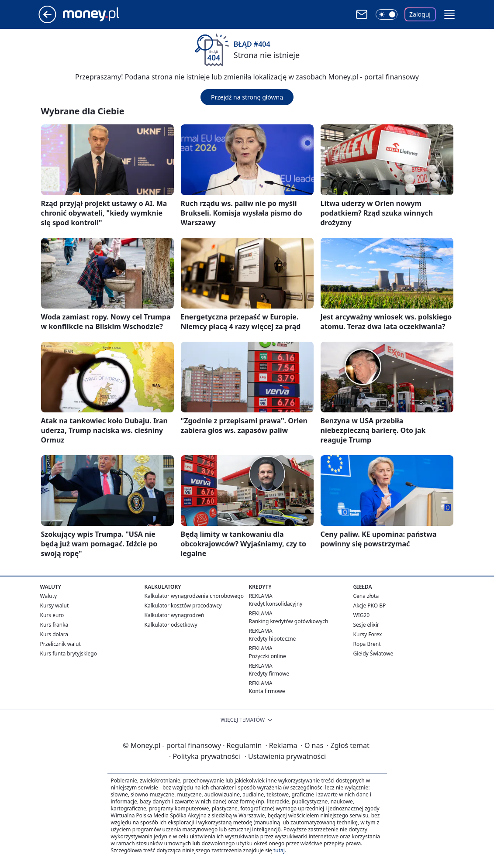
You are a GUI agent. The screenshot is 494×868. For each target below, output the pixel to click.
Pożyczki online (268, 656)
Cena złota (366, 596)
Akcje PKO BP (370, 606)
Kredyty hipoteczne (273, 639)
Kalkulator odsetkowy (171, 625)
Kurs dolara (54, 634)
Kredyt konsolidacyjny (276, 604)
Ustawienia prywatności (285, 756)
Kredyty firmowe (269, 674)
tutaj (279, 850)
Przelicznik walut (60, 644)
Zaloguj (420, 14)
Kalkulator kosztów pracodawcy (183, 606)
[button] (449, 14)
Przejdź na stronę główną (247, 97)
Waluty (49, 596)
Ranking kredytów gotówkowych (289, 621)
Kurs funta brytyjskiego (69, 654)
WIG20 (362, 615)
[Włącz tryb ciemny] (387, 14)
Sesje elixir (366, 625)
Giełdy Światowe (373, 654)
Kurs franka (54, 625)
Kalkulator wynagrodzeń (174, 615)
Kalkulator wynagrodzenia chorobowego (194, 596)
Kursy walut (55, 606)
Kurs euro (52, 615)
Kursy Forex (368, 634)
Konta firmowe (267, 691)
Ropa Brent (367, 644)
